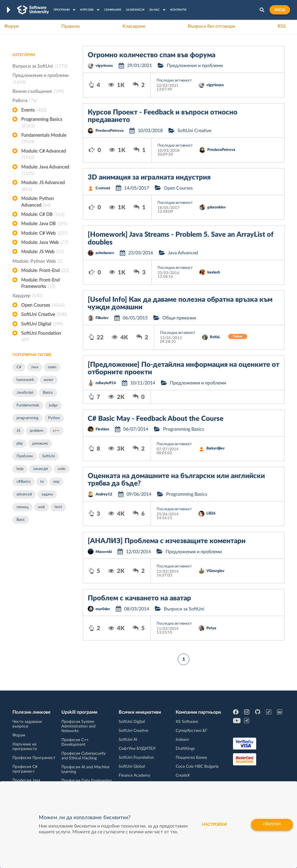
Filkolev (102, 318)
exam (52, 367)
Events (34, 110)
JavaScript (25, 393)
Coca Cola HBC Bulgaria (197, 767)
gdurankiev (217, 207)
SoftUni (48, 456)
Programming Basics (42, 123)
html (58, 507)
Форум (12, 26)
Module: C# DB (43, 214)
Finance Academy (134, 776)
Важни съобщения (38, 91)
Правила (70, 26)
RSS (282, 26)
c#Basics (24, 482)
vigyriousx (104, 66)
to (42, 482)
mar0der (103, 609)
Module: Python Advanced (37, 202)
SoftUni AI (128, 740)
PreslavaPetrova (110, 131)
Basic (21, 520)
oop (56, 482)
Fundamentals (28, 405)
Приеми (272, 825)
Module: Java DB (44, 224)
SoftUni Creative (44, 314)
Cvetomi (103, 188)
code (62, 469)
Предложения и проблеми (41, 79)
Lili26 (211, 513)
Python (54, 418)
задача (47, 494)
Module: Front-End (45, 271)
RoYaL (215, 337)
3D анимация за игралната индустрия (149, 177)
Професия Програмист (34, 758)
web (41, 507)
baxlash (214, 272)
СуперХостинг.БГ (192, 731)
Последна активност (174, 80)
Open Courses (43, 305)
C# (19, 367)
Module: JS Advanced (43, 186)
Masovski (104, 552)
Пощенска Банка (191, 758)
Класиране (134, 26)
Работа (25, 101)
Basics (48, 393)
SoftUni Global (132, 767)
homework (25, 380)
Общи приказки (179, 318)
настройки (214, 825)
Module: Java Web (45, 243)
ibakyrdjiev (216, 448)
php (20, 444)
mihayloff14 (106, 383)
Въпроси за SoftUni (40, 66)
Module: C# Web (44, 233)
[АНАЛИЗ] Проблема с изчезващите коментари (167, 541)
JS (18, 431)
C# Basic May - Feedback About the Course (156, 419)
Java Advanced (183, 253)
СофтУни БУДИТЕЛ (137, 749)
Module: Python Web (37, 261)
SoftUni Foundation (41, 337)
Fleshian (102, 429)
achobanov (105, 253)
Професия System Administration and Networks (78, 726)
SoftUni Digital (42, 324)
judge (53, 405)
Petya (211, 628)
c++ (56, 431)
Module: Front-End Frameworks (40, 284)
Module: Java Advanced (45, 171)
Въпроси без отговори (211, 26)
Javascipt (41, 469)
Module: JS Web (42, 252)
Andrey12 (104, 494)
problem (37, 431)
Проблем (25, 456)
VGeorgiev (215, 571)
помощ (22, 507)
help (20, 469)
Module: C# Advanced (44, 155)
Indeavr (182, 740)
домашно (40, 444)
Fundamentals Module (44, 139)
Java (35, 367)
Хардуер (27, 296)
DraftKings (185, 749)
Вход (280, 10)
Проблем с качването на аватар (139, 598)
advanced (24, 494)
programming (27, 418)
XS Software (187, 722)
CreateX (183, 776)
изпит (49, 380)
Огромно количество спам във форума (152, 55)
